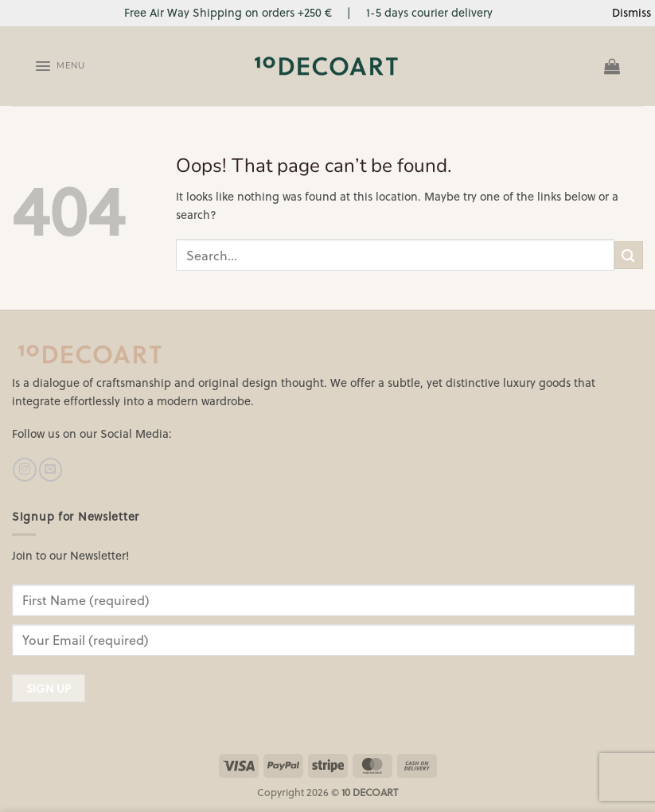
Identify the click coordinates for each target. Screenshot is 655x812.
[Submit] (629, 255)
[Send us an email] (51, 470)
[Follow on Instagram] (24, 470)
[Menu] (59, 66)
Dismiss (632, 12)
